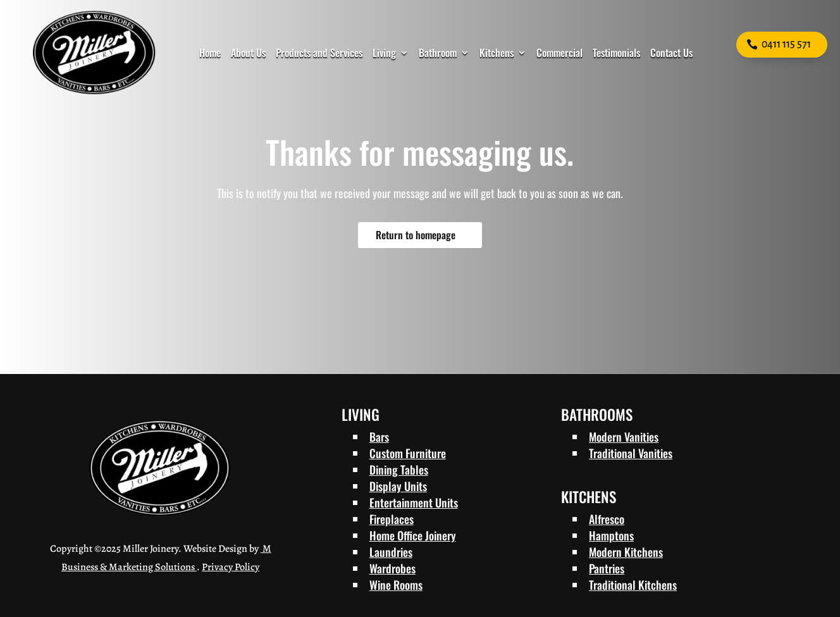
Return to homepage (416, 235)
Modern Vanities (624, 437)
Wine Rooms (396, 585)
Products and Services (319, 53)
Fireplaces (392, 519)
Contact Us (671, 53)
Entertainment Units (414, 502)
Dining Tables (399, 470)
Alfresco (607, 519)
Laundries (391, 552)
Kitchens (497, 53)
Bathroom (438, 53)
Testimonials (616, 53)
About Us (248, 53)
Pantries (607, 568)
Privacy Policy (231, 567)
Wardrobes (392, 568)
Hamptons (611, 535)
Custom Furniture (408, 453)
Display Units (398, 486)
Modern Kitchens (626, 552)
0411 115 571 (786, 44)
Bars (379, 437)
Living (384, 53)
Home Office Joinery (413, 535)
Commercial (559, 53)
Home (210, 53)
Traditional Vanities (631, 453)
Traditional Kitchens (633, 585)
